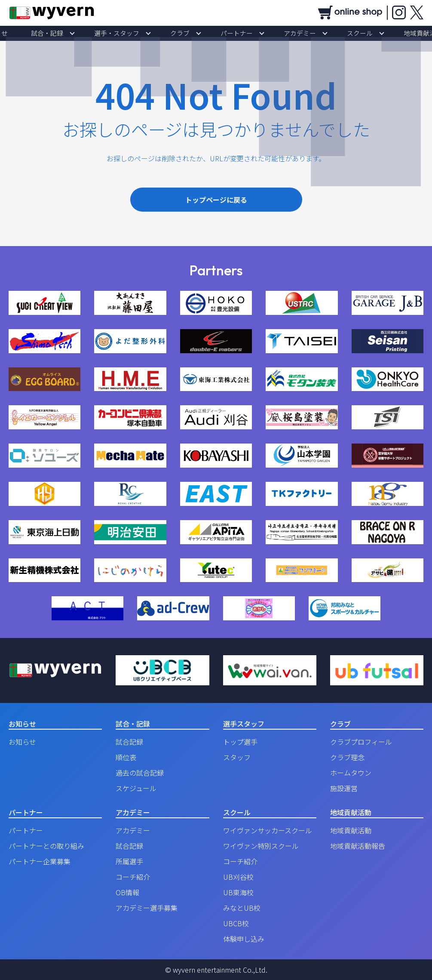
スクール (331, 33)
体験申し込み (244, 939)
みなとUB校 (242, 908)
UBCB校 (236, 923)
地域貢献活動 (383, 33)
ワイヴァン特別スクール (261, 846)
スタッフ (237, 757)
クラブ (186, 33)
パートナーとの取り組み (46, 846)
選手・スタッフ (134, 33)
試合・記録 (77, 33)
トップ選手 (240, 742)
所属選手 (129, 861)
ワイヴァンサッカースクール (268, 830)
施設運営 (344, 788)
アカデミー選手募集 (147, 908)
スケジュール (136, 788)
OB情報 (127, 892)
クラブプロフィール (361, 742)
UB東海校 (238, 892)
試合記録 (129, 742)
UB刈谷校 (238, 877)
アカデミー (283, 33)
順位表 (126, 757)
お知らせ (36, 33)
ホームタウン (351, 773)
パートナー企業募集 (40, 861)
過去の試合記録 (140, 773)
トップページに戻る (216, 200)
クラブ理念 (347, 757)
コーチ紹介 (133, 877)
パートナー (231, 33)
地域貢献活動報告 (358, 846)
